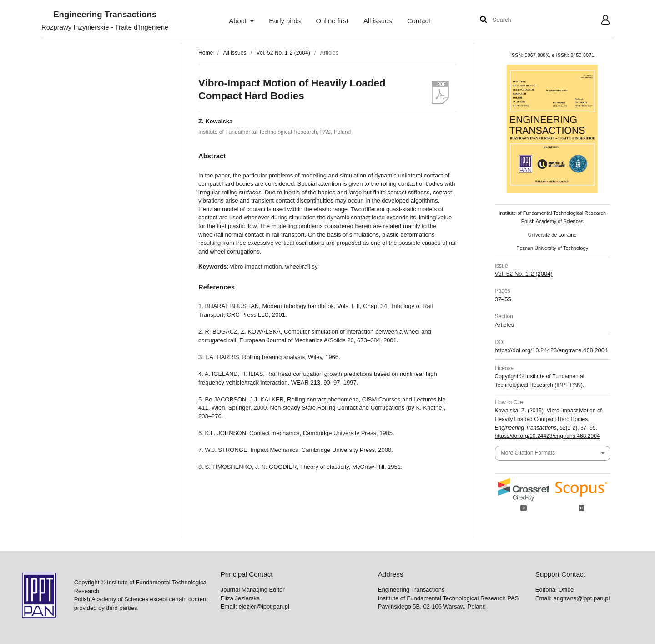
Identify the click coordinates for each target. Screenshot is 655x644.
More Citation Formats (528, 453)
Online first (332, 21)
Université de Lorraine (552, 235)
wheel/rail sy (302, 266)
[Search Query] (520, 20)
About (239, 21)
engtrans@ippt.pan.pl (582, 598)
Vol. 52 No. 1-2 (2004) (283, 53)
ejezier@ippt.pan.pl (264, 606)
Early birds (285, 21)
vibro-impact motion (256, 266)
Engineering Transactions (105, 15)
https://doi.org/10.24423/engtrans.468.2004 (552, 350)
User (598, 21)
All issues (378, 21)
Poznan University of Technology (552, 248)
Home (206, 53)
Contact (419, 21)
